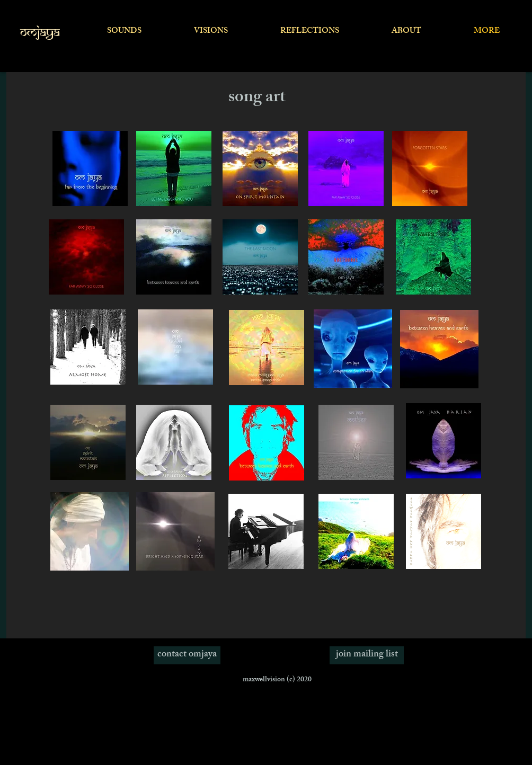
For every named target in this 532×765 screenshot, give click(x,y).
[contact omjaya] (187, 655)
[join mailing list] (367, 655)
